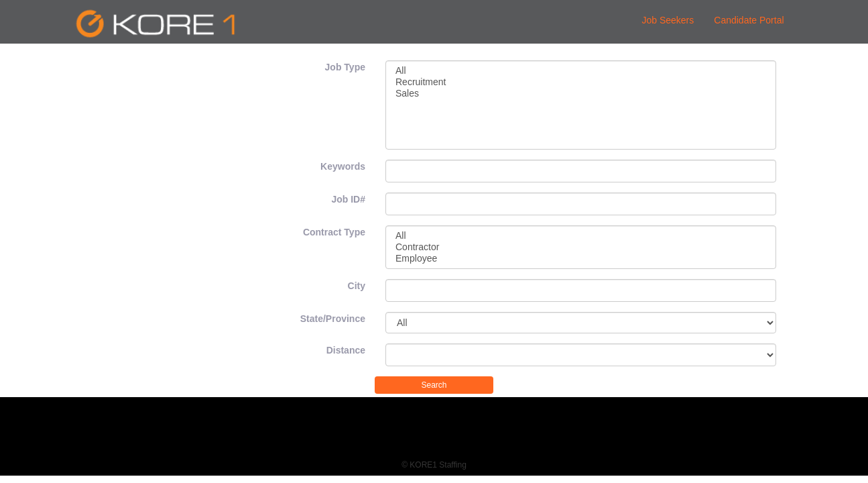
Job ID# (348, 199)
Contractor (581, 247)
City (357, 286)
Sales (581, 94)
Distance (346, 350)
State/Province (333, 319)
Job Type (345, 67)
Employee (581, 259)
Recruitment (581, 82)
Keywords (343, 166)
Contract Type (334, 232)
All (581, 71)
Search (434, 385)
